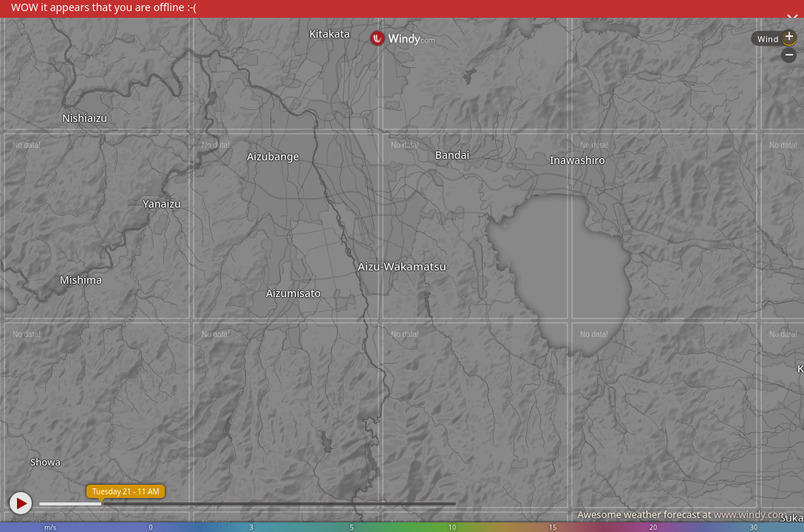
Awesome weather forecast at (682, 514)
